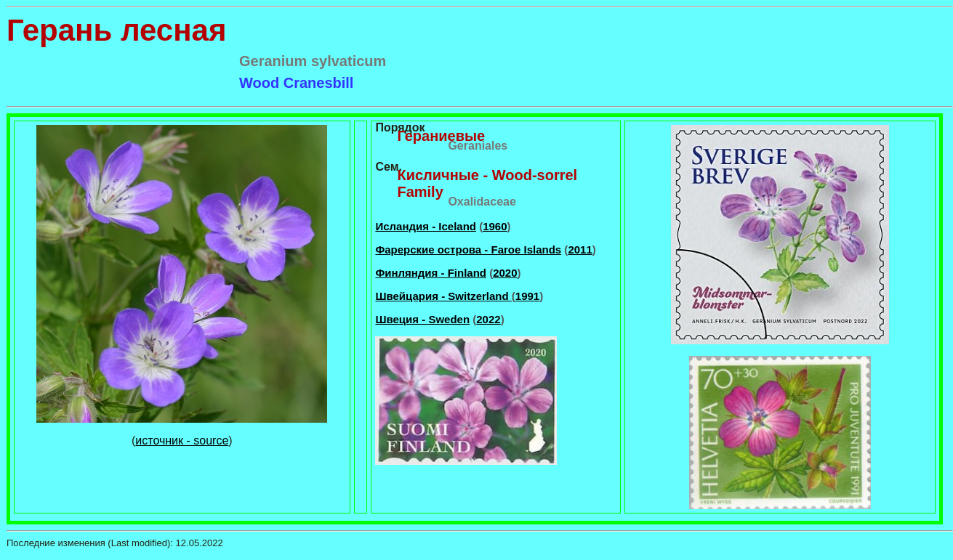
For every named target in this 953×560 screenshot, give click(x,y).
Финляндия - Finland (431, 273)
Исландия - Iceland (426, 226)
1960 (495, 226)
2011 (580, 249)
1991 (527, 296)
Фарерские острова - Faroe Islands (468, 249)
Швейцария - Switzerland (443, 296)
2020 (505, 273)
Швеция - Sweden (422, 319)
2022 (488, 319)
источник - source (182, 441)
